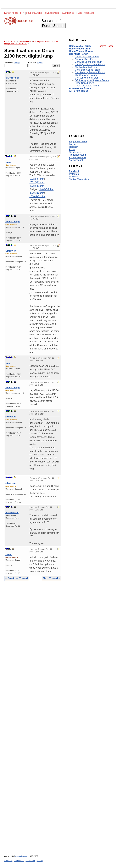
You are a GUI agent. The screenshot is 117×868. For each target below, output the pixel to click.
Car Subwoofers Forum (87, 78)
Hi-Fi (22, 13)
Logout (73, 144)
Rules (72, 149)
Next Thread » (51, 578)
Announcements (78, 157)
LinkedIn (74, 177)
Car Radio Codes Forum (88, 70)
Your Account (76, 160)
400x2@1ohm (37, 186)
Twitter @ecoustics (79, 179)
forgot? (40, 63)
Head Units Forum (84, 83)
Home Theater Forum (81, 51)
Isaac (8, 162)
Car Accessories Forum (87, 57)
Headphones (67, 13)
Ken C (9, 554)
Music (79, 13)
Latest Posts (11, 13)
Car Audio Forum (79, 54)
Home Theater (51, 13)
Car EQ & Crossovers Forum (90, 65)
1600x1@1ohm (37, 196)
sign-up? (17, 63)
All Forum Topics (79, 91)
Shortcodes (75, 152)
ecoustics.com (22, 856)
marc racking (12, 78)
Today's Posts (106, 46)
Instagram (74, 174)
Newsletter (30, 861)
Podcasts (89, 13)
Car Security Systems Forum (90, 72)
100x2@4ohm (37, 179)
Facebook (74, 171)
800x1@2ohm (37, 193)
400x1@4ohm (46, 189)
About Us (8, 861)
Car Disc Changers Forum (89, 62)
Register (73, 147)
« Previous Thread (17, 578)
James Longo (13, 222)
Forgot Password (78, 142)
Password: (40, 64)
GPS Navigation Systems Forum (92, 80)
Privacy (40, 861)
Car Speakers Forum (86, 75)
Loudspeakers (34, 13)
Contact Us (19, 861)
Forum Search (53, 26)
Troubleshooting (77, 155)
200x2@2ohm (37, 182)
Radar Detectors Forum (87, 86)
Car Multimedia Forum (87, 67)
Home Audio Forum (80, 46)
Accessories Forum (80, 88)
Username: (16, 64)
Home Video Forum (80, 49)
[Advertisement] (33, 717)
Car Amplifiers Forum (86, 59)
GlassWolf (11, 251)
